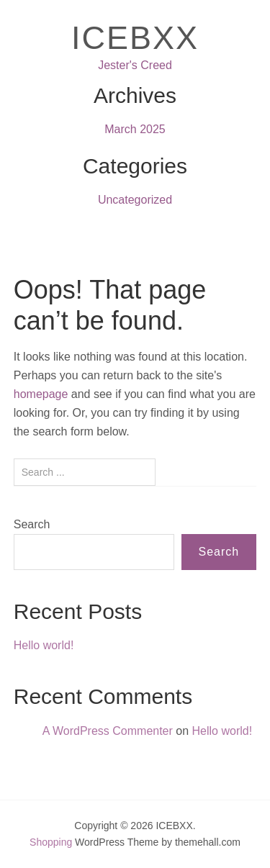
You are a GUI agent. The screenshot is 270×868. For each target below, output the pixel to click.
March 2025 (135, 129)
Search (32, 524)
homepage (41, 394)
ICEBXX (135, 38)
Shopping (51, 842)
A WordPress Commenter (108, 731)
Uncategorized (135, 200)
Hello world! (44, 645)
